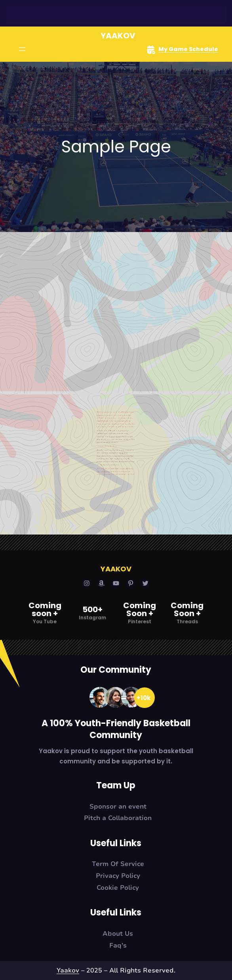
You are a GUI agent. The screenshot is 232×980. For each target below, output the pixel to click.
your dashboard (110, 442)
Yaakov (118, 36)
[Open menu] (22, 49)
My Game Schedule (188, 49)
